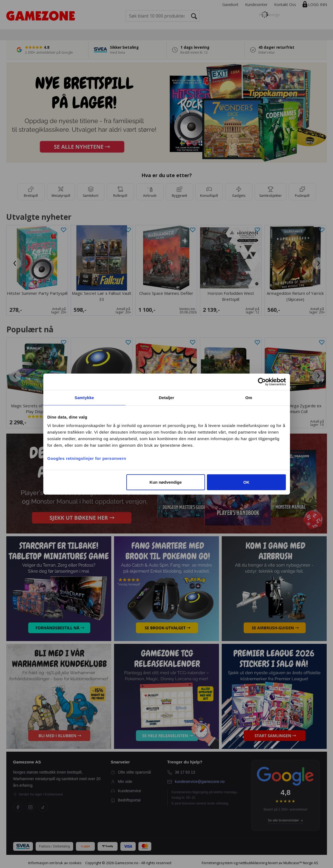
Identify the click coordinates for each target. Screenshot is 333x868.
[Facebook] (18, 807)
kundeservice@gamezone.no (200, 782)
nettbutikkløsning (253, 863)
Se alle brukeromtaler (286, 820)
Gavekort (230, 5)
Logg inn (318, 5)
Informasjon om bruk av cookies (55, 863)
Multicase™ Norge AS (301, 863)
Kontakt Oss (285, 5)
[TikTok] (43, 807)
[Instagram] (30, 807)
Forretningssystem (217, 863)
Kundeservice (126, 791)
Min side (121, 782)
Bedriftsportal (126, 800)
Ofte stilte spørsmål (131, 772)
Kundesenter (256, 5)
